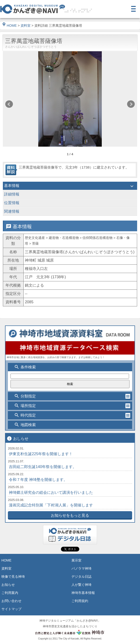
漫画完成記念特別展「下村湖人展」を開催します (51, 505)
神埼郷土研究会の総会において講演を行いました (51, 492)
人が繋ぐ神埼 (81, 585)
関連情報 (70, 212)
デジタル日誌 (81, 577)
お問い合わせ (11, 601)
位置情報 (70, 203)
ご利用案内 (10, 593)
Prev (9, 104)
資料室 (26, 26)
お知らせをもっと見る (70, 515)
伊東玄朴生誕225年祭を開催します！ (41, 454)
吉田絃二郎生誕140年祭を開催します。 (43, 467)
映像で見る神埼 (13, 577)
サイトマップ (11, 609)
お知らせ (8, 585)
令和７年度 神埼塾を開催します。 (38, 480)
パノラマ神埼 (81, 568)
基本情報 (70, 186)
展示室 (76, 560)
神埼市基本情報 (83, 593)
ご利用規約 (80, 601)
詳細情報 (70, 195)
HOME (10, 26)
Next (131, 104)
